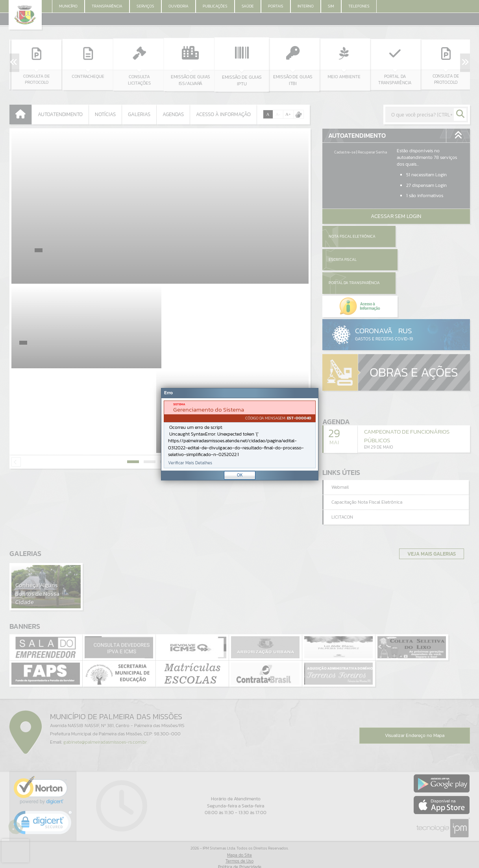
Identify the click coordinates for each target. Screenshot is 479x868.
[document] (240, 434)
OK (240, 475)
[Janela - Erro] (240, 434)
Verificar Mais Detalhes (190, 463)
